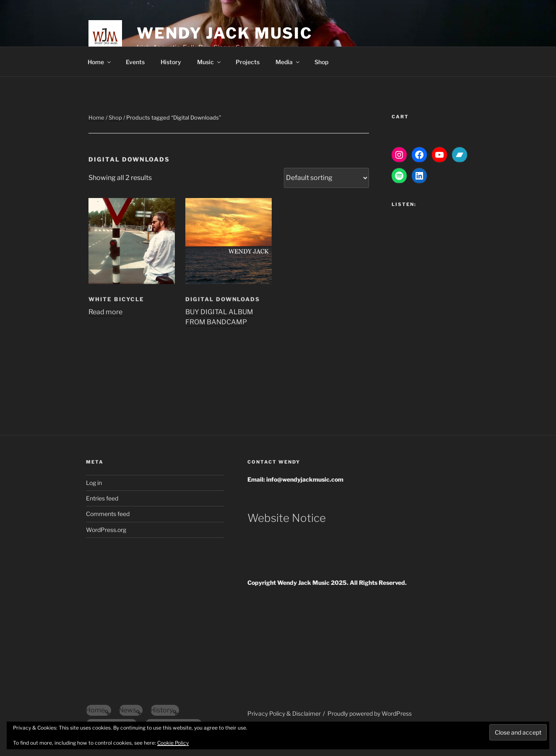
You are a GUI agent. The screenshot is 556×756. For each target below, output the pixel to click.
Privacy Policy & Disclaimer (284, 713)
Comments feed (108, 514)
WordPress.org (106, 530)
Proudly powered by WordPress (370, 713)
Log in (94, 483)
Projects (248, 62)
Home (100, 62)
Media (288, 62)
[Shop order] (326, 178)
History (171, 62)
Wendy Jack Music (225, 33)
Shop (321, 62)
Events (135, 62)
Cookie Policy (173, 743)
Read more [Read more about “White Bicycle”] (105, 312)
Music (209, 62)
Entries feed (102, 498)
